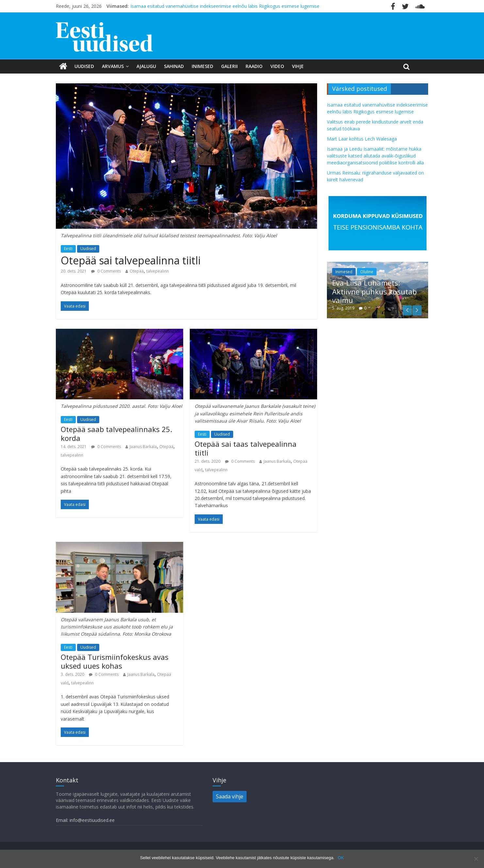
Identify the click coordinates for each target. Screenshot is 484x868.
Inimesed (202, 66)
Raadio (254, 66)
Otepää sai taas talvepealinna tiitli (246, 448)
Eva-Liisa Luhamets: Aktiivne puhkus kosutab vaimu (374, 291)
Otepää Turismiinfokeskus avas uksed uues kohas (115, 661)
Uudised (84, 66)
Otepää (137, 271)
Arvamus (113, 66)
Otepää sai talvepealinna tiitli (131, 260)
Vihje (298, 66)
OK (341, 858)
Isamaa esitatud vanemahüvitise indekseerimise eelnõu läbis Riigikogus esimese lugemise (225, 6)
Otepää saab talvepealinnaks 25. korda (116, 433)
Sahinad (174, 66)
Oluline (367, 272)
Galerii (229, 66)
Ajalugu (146, 66)
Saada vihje (230, 796)
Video (277, 66)
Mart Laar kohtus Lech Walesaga (362, 139)
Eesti (68, 249)
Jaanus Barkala (143, 447)
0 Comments (106, 271)
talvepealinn (158, 271)
